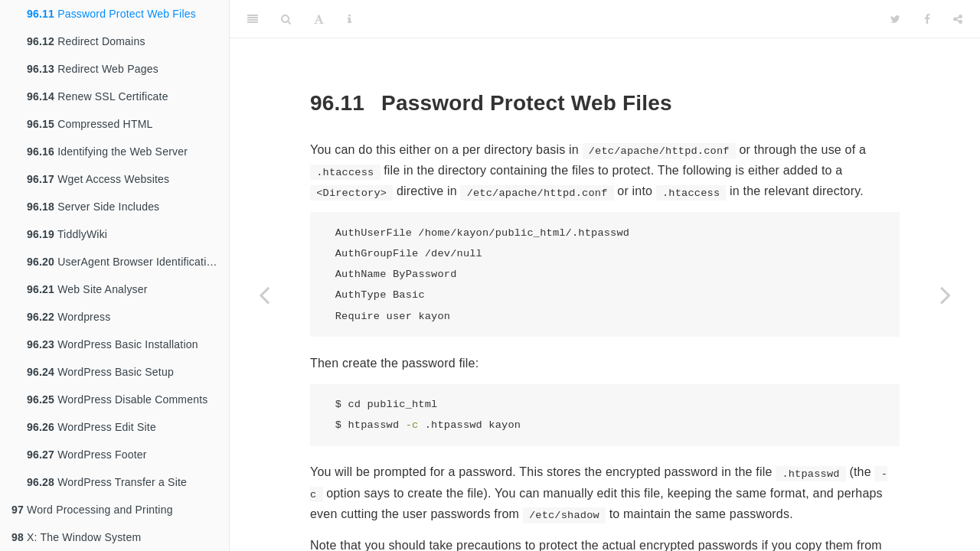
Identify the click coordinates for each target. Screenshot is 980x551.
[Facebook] (927, 19)
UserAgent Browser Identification (122, 262)
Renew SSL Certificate (98, 96)
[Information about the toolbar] (350, 19)
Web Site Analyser (87, 289)
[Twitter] (895, 19)
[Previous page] (264, 295)
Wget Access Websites (98, 179)
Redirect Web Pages (93, 69)
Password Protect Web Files (111, 14)
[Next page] (946, 295)
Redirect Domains (86, 41)
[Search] (286, 19)
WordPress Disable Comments (117, 399)
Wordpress (69, 317)
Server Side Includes (93, 207)
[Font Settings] (319, 19)
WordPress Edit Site (91, 427)
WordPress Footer (87, 455)
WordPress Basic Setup (100, 372)
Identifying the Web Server (107, 152)
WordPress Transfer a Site (107, 482)
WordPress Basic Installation (113, 344)
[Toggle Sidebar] (253, 19)
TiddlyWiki (67, 234)
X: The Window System (76, 537)
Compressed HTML (90, 124)
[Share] (958, 19)
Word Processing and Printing (92, 510)
